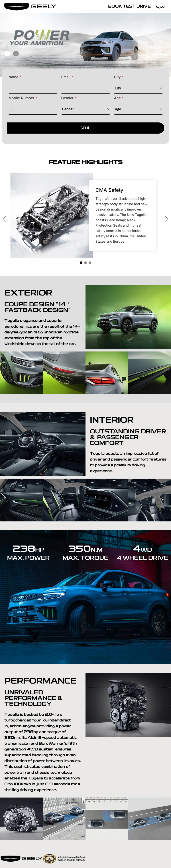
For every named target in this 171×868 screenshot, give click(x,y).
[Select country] (13, 109)
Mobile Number (23, 98)
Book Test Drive (129, 7)
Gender (69, 98)
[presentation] (7, 219)
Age (119, 98)
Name (15, 77)
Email (67, 77)
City (119, 77)
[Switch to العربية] (161, 7)
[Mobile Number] (33, 109)
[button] (7, 54)
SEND (85, 128)
